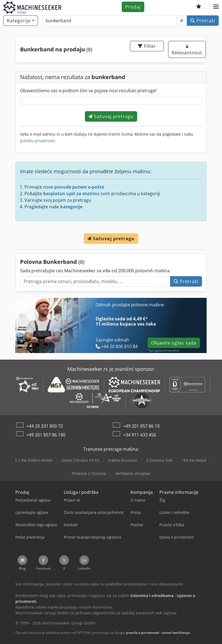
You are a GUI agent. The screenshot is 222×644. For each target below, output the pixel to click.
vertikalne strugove (133, 473)
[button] (216, 7)
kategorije (71, 207)
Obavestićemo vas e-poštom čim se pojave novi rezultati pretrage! (88, 91)
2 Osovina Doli (159, 460)
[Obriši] (182, 21)
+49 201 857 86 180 (46, 435)
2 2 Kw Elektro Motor (34, 460)
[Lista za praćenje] (199, 7)
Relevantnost (187, 50)
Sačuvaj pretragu (111, 116)
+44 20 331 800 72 (45, 426)
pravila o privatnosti (143, 633)
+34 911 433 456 (140, 435)
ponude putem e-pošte (79, 187)
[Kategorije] (21, 21)
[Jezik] (207, 7)
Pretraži (203, 21)
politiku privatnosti (37, 141)
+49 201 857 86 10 (141, 426)
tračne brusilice (123, 460)
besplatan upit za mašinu (71, 194)
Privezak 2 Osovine (89, 473)
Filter (147, 46)
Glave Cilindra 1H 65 (81, 460)
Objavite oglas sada (174, 343)
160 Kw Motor (194, 460)
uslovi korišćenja (176, 633)
